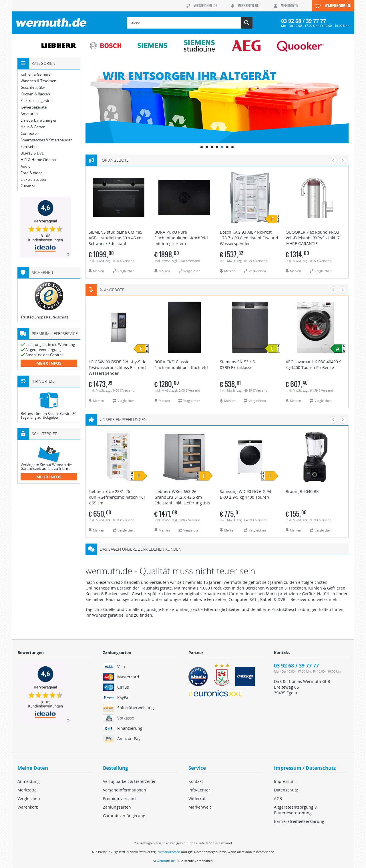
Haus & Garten (33, 127)
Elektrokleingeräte (36, 101)
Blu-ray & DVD (32, 153)
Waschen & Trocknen (38, 81)
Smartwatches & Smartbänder (46, 140)
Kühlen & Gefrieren (37, 74)
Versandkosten (169, 852)
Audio (26, 166)
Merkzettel (28, 790)
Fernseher (29, 147)
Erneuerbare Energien (39, 120)
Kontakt (196, 781)
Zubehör (28, 186)
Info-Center (199, 790)
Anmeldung (29, 781)
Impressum (285, 781)
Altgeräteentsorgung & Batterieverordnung (296, 810)
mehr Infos (49, 363)
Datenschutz (286, 790)
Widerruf (197, 798)
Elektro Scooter (34, 180)
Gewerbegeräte (34, 107)
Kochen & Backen (35, 94)
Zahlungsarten (117, 807)
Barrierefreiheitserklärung (299, 821)
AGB (278, 798)
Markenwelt (200, 807)
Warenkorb (28, 807)
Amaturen (29, 114)
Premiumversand (119, 798)
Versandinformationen (125, 790)
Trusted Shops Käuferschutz (44, 317)
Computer (29, 134)
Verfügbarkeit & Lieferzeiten (130, 781)
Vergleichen (29, 798)
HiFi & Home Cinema (38, 160)
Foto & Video (32, 173)
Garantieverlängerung (124, 816)
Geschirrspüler (33, 88)
